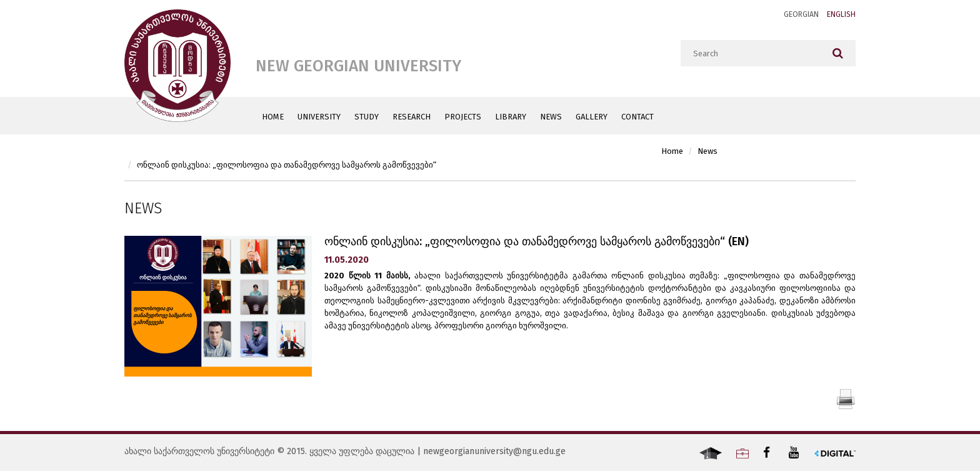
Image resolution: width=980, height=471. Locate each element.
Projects (463, 117)
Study (367, 117)
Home (273, 117)
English (841, 14)
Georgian (801, 14)
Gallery (592, 117)
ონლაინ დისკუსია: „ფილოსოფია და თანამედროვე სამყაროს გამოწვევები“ (287, 165)
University (319, 117)
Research (412, 117)
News (551, 117)
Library (511, 117)
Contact (637, 117)
